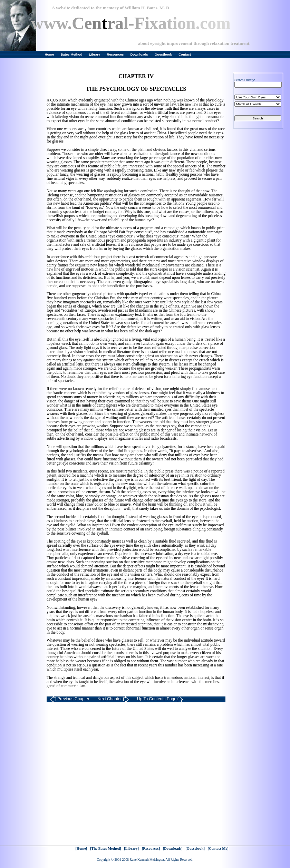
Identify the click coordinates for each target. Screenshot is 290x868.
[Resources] (151, 849)
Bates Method (71, 54)
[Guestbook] (195, 849)
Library (95, 54)
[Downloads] (173, 849)
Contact (185, 54)
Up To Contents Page (160, 699)
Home (50, 54)
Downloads (139, 54)
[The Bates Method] (106, 849)
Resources (115, 54)
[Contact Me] (218, 849)
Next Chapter (113, 699)
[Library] (131, 849)
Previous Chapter (70, 699)
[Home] (81, 849)
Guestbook (163, 54)
